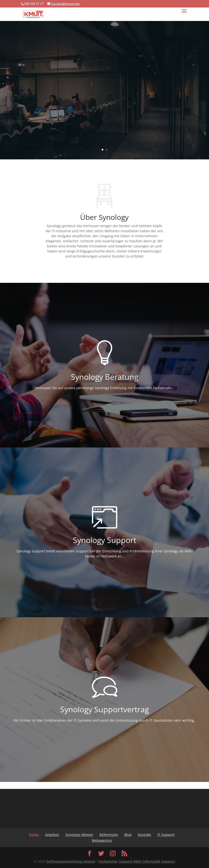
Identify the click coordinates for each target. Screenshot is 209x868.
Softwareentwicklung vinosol (70, 861)
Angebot (52, 835)
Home (34, 835)
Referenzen (109, 835)
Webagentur (102, 840)
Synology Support (104, 83)
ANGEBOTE (105, 119)
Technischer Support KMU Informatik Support (137, 861)
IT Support (166, 835)
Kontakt (144, 835)
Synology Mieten (79, 835)
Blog (128, 835)
